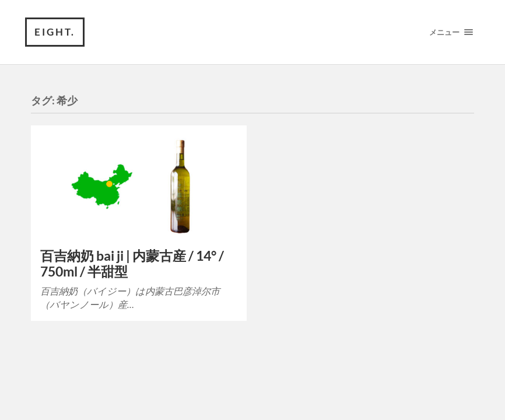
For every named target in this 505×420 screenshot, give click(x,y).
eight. (55, 32)
